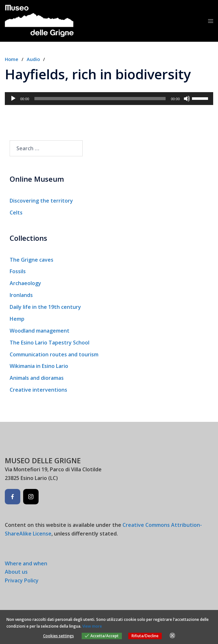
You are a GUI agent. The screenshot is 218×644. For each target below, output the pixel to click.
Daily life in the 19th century (45, 307)
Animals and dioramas (37, 378)
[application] (109, 99)
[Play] (13, 99)
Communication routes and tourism (54, 354)
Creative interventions (38, 390)
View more (92, 626)
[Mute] (187, 99)
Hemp (17, 319)
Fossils (18, 271)
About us (16, 572)
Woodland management (40, 331)
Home (12, 59)
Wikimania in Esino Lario (39, 366)
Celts (16, 213)
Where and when (26, 563)
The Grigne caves (32, 260)
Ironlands (21, 295)
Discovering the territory (41, 201)
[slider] (100, 99)
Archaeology (25, 283)
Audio (33, 59)
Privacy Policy (22, 580)
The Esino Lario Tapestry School (50, 343)
